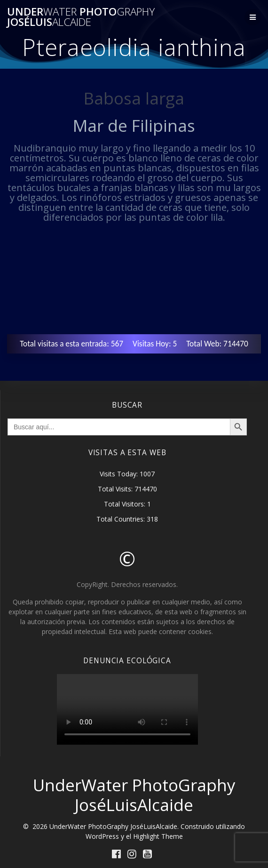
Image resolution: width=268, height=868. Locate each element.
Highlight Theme (158, 836)
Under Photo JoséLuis (81, 17)
